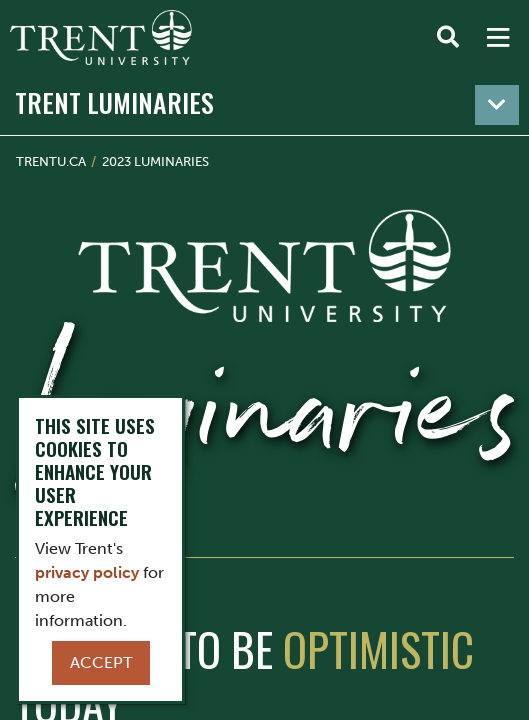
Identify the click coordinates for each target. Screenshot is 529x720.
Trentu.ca (51, 161)
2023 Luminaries (155, 161)
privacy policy (87, 572)
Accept (101, 662)
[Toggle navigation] (497, 105)
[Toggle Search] (448, 38)
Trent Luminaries (114, 102)
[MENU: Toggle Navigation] (498, 38)
